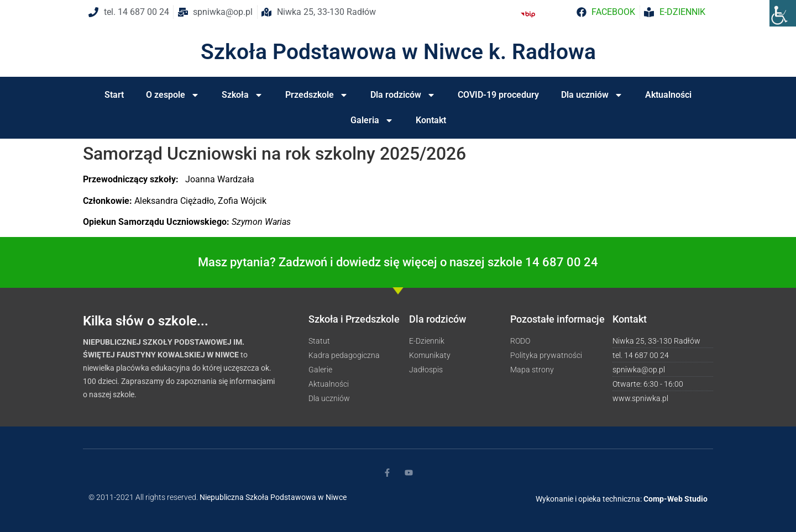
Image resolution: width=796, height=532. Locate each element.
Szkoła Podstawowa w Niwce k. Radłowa (398, 52)
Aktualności (668, 95)
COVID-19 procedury (498, 95)
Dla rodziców (403, 95)
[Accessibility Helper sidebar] (783, 13)
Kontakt (431, 120)
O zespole (173, 95)
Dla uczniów (592, 95)
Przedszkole (317, 95)
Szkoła (242, 95)
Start (114, 95)
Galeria (372, 120)
